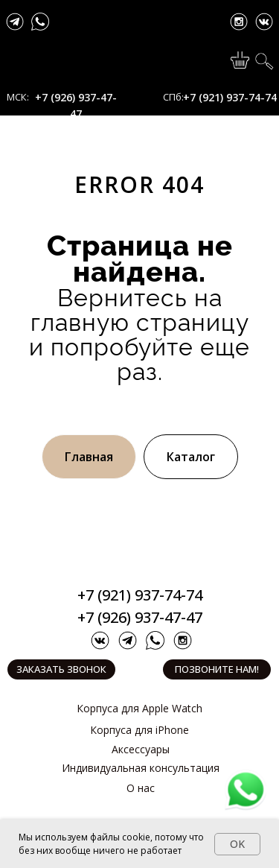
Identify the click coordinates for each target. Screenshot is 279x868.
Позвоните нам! (217, 669)
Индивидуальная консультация (141, 768)
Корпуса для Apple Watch (139, 708)
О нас (141, 788)
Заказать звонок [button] (61, 669)
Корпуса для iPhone (139, 730)
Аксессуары (141, 749)
